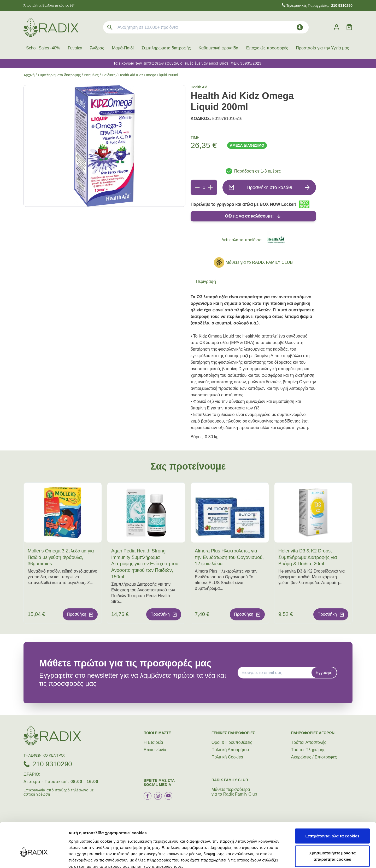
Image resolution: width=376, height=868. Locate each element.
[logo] (51, 27)
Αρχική (29, 75)
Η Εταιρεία (153, 742)
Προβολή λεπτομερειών (310, 858)
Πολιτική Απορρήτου (230, 750)
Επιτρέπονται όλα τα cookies (332, 806)
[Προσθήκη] (210, 187)
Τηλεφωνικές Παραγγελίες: (319, 5)
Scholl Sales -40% (43, 48)
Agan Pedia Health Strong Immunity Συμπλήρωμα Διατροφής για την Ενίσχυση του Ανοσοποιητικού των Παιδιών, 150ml (145, 564)
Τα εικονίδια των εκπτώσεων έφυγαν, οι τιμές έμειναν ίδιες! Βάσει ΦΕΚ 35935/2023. (188, 63)
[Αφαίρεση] (197, 187)
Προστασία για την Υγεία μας (322, 48)
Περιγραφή (206, 281)
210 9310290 (52, 764)
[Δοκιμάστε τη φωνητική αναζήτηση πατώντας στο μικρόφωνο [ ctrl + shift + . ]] (300, 27)
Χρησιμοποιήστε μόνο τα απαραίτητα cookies (332, 827)
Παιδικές (109, 75)
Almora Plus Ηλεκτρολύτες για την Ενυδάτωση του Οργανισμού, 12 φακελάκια (229, 557)
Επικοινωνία (155, 750)
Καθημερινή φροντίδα (219, 48)
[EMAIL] (276, 673)
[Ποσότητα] (204, 187)
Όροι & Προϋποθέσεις (232, 742)
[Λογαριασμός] (337, 27)
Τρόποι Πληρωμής (308, 750)
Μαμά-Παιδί (123, 48)
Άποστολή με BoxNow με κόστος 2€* (49, 5)
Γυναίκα (75, 48)
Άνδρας (97, 48)
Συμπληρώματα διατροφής (166, 48)
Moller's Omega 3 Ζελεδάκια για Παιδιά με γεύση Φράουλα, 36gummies (61, 557)
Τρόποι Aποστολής (309, 742)
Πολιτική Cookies (227, 757)
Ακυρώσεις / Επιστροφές (314, 757)
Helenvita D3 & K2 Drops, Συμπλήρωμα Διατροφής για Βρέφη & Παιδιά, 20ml (308, 557)
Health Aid (199, 87)
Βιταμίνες (91, 75)
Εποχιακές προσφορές (267, 48)
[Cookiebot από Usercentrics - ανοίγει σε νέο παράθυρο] (34, 858)
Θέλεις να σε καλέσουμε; (249, 216)
